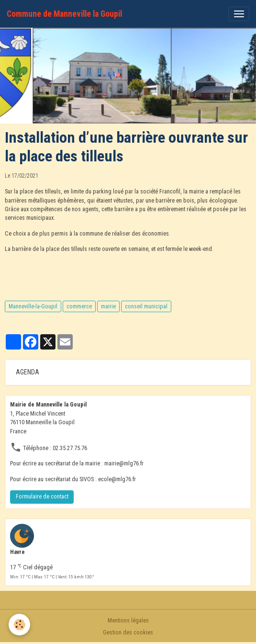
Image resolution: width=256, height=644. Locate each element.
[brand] (64, 14)
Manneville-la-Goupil (33, 306)
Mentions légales (128, 621)
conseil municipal (146, 306)
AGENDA (28, 372)
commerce (79, 306)
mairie (108, 306)
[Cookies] (19, 625)
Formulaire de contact (42, 497)
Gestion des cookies (128, 633)
